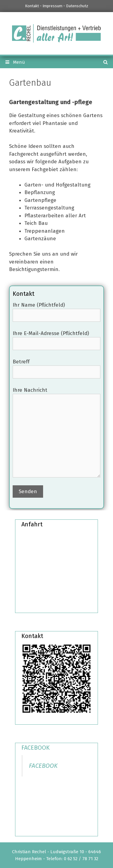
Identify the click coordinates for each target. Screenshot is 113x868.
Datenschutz (77, 6)
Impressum (52, 6)
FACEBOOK (36, 748)
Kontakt (32, 6)
